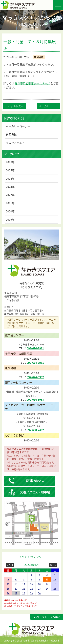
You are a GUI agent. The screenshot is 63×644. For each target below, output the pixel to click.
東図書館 (11, 134)
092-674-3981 (35, 348)
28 (24, 593)
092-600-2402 (35, 430)
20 (16, 589)
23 (39, 589)
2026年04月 (32, 565)
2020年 (10, 211)
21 (24, 589)
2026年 (10, 162)
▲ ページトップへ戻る (47, 617)
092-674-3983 (35, 399)
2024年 (10, 178)
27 (16, 593)
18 (55, 584)
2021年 (10, 203)
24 (47, 589)
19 (8, 589)
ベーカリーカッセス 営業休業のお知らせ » (49, 106)
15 (31, 584)
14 (24, 584)
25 (55, 589)
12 (8, 584)
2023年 (10, 187)
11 (55, 579)
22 (31, 589)
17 (47, 584)
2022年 (10, 195)
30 (39, 593)
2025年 (10, 170)
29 (31, 593)
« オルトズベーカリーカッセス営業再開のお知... (17, 106)
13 (16, 584)
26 (8, 593)
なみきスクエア (15, 143)
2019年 (10, 219)
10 (47, 579)
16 (39, 584)
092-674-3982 (35, 377)
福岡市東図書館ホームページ (32, 83)
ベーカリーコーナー (18, 126)
